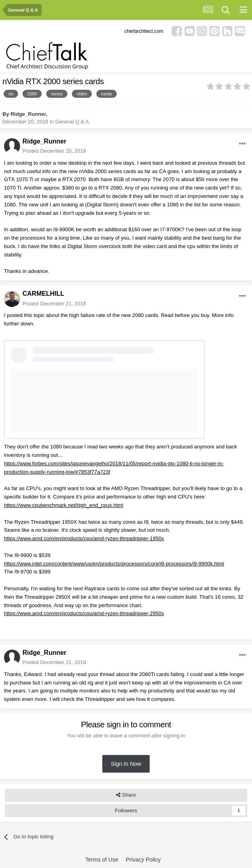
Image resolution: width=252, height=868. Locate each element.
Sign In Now (126, 764)
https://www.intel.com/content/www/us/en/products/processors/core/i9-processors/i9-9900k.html (114, 564)
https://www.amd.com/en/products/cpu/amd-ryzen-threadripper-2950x (84, 613)
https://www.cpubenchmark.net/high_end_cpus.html (64, 505)
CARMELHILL (43, 294)
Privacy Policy (143, 860)
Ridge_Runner (28, 114)
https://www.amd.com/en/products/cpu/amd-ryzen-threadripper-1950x (84, 538)
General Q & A (72, 122)
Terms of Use (102, 860)
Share (126, 795)
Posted (54, 151)
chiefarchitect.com (144, 31)
